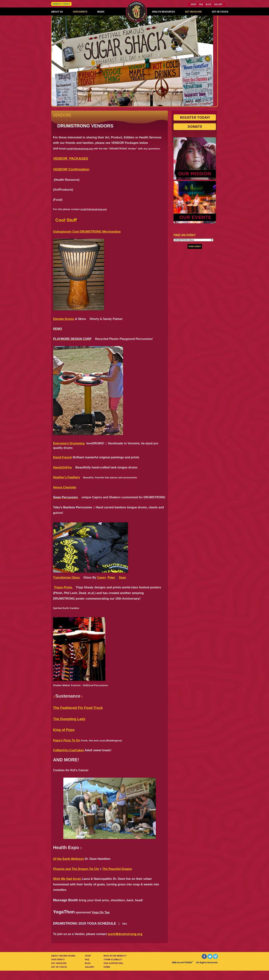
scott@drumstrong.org (79, 149)
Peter (111, 577)
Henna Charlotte (65, 487)
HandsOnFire (62, 467)
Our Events (80, 12)
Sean (122, 577)
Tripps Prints (63, 587)
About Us (57, 12)
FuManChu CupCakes (68, 750)
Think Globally (113, 959)
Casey (102, 577)
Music (101, 12)
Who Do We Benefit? (115, 956)
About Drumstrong (63, 956)
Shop (194, 4)
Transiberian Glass (66, 577)
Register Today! (195, 117)
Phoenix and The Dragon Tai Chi (76, 869)
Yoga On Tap (101, 912)
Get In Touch (220, 12)
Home (107, 967)
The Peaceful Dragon (117, 869)
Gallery (218, 4)
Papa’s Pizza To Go (67, 740)
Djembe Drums (64, 319)
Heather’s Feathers (67, 477)
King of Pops (64, 730)
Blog (208, 4)
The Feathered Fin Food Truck (78, 708)
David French (62, 457)
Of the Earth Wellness (68, 859)
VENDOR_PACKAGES (71, 159)
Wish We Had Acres (67, 879)
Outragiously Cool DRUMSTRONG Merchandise (87, 232)
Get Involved (193, 12)
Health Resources (163, 12)
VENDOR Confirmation (71, 169)
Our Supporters (113, 963)
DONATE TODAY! (61, 4)
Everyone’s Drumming (69, 443)
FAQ (201, 4)
